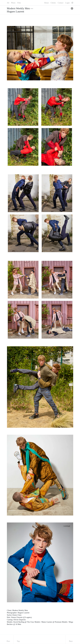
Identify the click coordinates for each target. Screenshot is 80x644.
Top (18, 641)
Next (71, 641)
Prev (8, 641)
